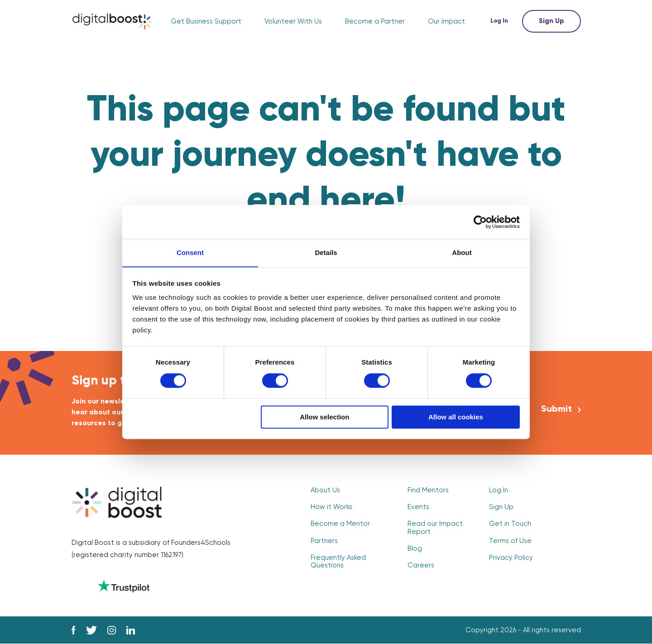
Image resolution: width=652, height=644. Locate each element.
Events (418, 507)
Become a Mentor (340, 524)
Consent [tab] (190, 252)
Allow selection (324, 417)
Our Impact (446, 22)
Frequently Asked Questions (338, 562)
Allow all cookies (456, 417)
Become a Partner (375, 22)
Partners (324, 541)
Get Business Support (206, 22)
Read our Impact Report (435, 528)
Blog (415, 549)
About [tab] (462, 252)
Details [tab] (326, 252)
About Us (325, 490)
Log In (501, 21)
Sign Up (551, 21)
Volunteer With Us (293, 22)
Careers (421, 565)
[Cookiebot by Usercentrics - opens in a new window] (480, 221)
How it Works (331, 507)
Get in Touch (510, 524)
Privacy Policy (511, 558)
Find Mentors (428, 490)
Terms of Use (510, 541)
